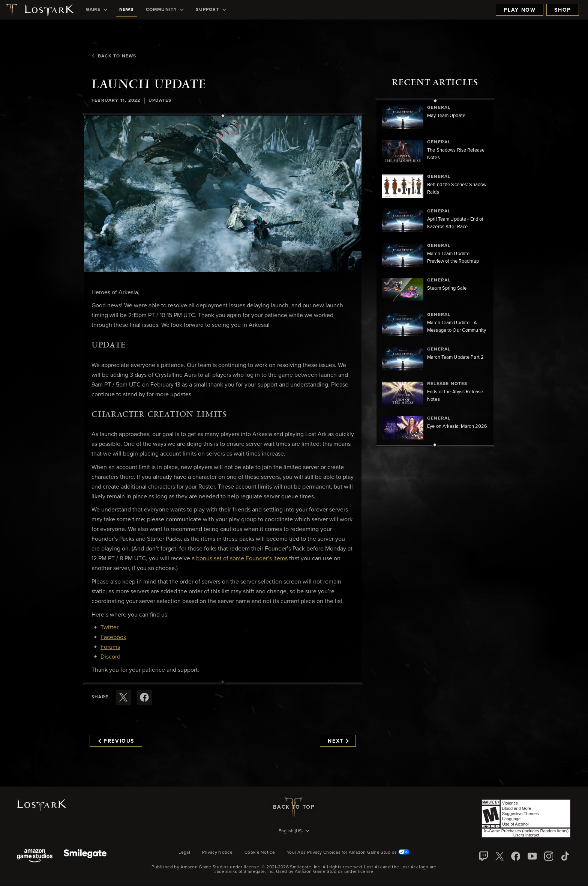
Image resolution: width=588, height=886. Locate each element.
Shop (563, 10)
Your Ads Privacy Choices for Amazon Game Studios (348, 853)
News (127, 10)
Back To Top (294, 807)
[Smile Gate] (85, 857)
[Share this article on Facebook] (144, 697)
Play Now (520, 10)
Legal (184, 853)
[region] (435, 273)
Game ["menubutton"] (97, 10)
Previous (116, 741)
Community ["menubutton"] (165, 10)
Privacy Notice (217, 853)
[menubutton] (294, 832)
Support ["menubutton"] (211, 10)
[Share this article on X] (123, 697)
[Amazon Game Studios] (35, 857)
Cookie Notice (260, 853)
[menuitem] (97, 10)
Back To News (114, 56)
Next (338, 741)
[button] (223, 194)
